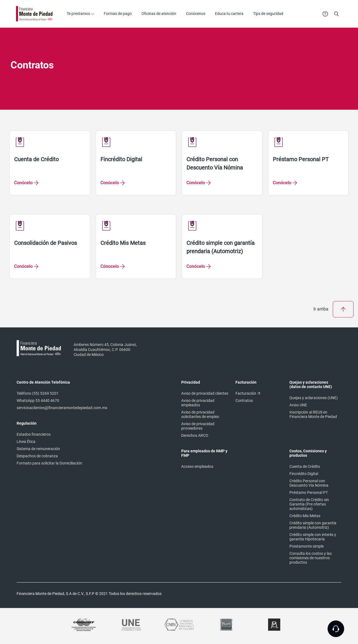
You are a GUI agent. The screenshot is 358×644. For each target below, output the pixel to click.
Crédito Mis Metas (305, 516)
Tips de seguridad (268, 14)
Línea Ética (26, 442)
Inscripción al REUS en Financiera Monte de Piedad (313, 414)
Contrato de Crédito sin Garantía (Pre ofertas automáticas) (309, 504)
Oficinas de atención (159, 14)
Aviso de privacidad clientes (205, 393)
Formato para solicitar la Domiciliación (49, 463)
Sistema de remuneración (38, 449)
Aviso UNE (298, 405)
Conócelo (23, 183)
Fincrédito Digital (304, 474)
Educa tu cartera (229, 14)
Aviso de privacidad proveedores (198, 426)
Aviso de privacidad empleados (198, 403)
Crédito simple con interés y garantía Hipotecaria (313, 537)
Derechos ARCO (195, 435)
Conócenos (196, 14)
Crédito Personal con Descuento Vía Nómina (309, 483)
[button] (336, 13)
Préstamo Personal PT (309, 492)
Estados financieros (34, 434)
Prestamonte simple (307, 546)
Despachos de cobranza (37, 456)
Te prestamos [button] (78, 14)
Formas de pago (118, 14)
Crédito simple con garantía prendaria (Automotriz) (313, 525)
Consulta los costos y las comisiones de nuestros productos (311, 558)
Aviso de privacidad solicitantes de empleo (200, 414)
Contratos (244, 401)
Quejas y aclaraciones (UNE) (314, 398)
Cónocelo (110, 266)
